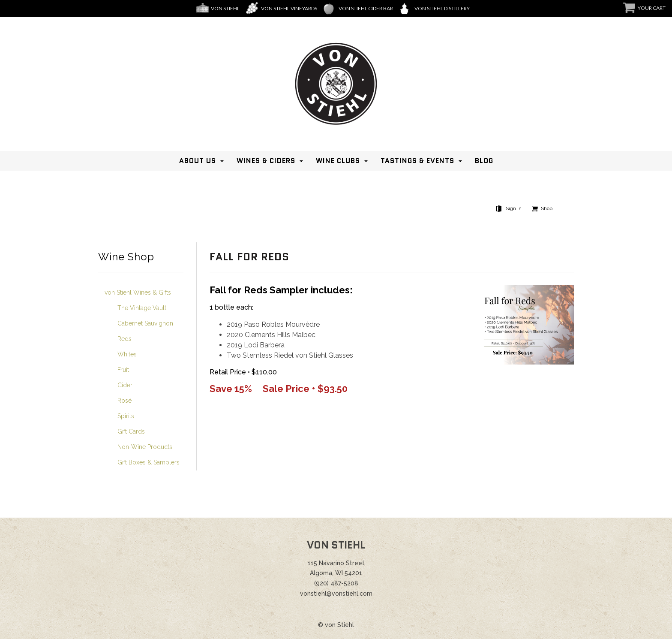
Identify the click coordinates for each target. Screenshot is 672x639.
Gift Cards (131, 431)
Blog (484, 161)
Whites (127, 354)
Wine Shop (126, 257)
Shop (547, 208)
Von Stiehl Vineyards (289, 8)
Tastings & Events (417, 161)
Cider (125, 385)
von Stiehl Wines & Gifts (138, 292)
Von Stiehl (225, 8)
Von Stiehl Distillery (442, 8)
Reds (124, 339)
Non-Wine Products (145, 447)
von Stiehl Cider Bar (366, 8)
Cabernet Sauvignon (145, 323)
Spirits (126, 416)
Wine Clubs (338, 161)
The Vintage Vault (142, 308)
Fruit (123, 370)
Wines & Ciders (266, 161)
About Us (198, 161)
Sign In (514, 208)
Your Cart (652, 8)
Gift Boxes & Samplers (148, 462)
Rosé (124, 401)
